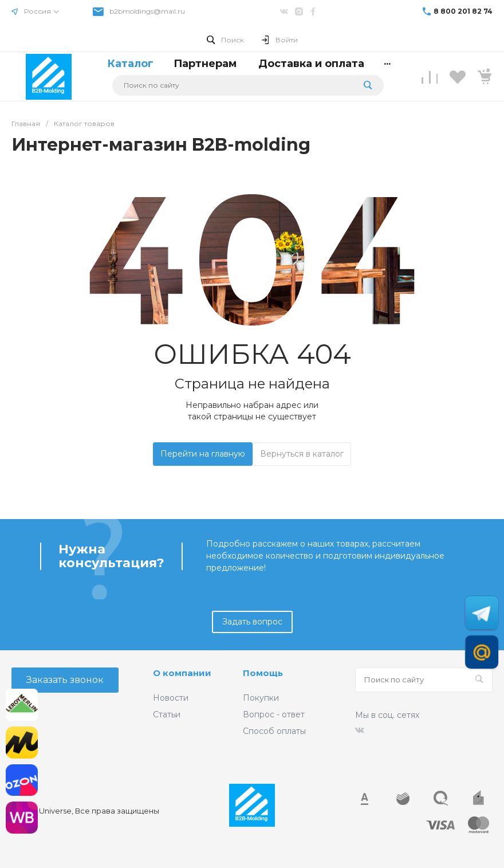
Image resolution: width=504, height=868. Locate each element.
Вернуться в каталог (302, 454)
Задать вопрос (252, 622)
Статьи (167, 714)
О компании (182, 673)
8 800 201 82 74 (463, 11)
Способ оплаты (274, 731)
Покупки (261, 698)
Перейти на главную (203, 454)
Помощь (263, 673)
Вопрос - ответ (274, 714)
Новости (171, 698)
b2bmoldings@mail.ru (147, 11)
